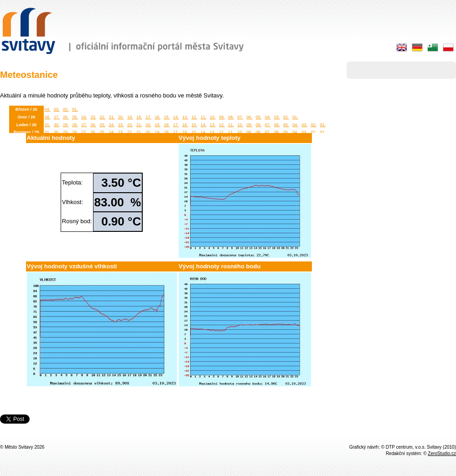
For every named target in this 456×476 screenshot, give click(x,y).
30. (57, 125)
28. (48, 117)
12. (194, 117)
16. (158, 117)
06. (250, 117)
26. (66, 117)
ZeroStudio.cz (442, 453)
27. (57, 117)
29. (66, 125)
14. (176, 117)
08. (231, 117)
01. (75, 109)
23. (93, 117)
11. (204, 117)
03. (57, 109)
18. (139, 117)
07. (240, 117)
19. (130, 117)
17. (148, 117)
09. (222, 117)
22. (103, 117)
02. (66, 109)
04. (48, 109)
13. (185, 117)
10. (213, 117)
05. (259, 117)
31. (48, 125)
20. (121, 117)
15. (167, 117)
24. (84, 117)
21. (112, 117)
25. (75, 117)
